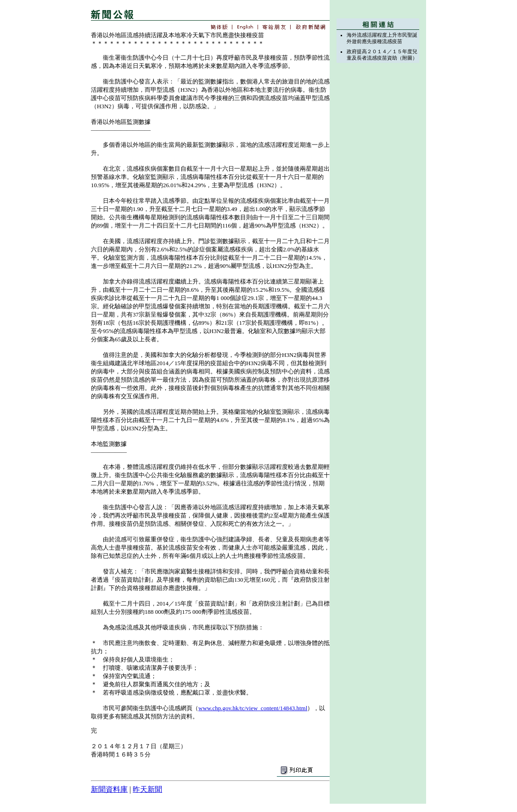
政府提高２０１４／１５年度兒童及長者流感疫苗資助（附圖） (382, 54)
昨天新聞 (147, 789)
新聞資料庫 (109, 789)
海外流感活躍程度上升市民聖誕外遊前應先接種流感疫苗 (382, 38)
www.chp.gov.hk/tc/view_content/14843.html (253, 708)
